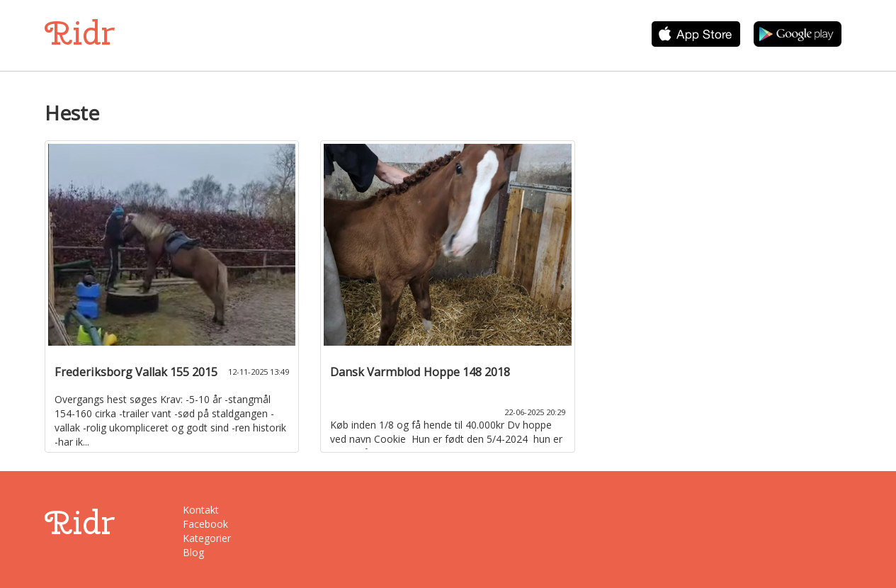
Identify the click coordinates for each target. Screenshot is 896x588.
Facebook (205, 524)
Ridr (80, 33)
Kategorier (207, 538)
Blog (193, 552)
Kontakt (201, 510)
